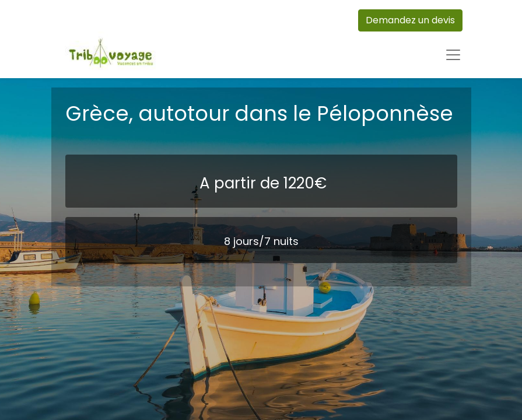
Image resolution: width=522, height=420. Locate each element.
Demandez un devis (410, 20)
